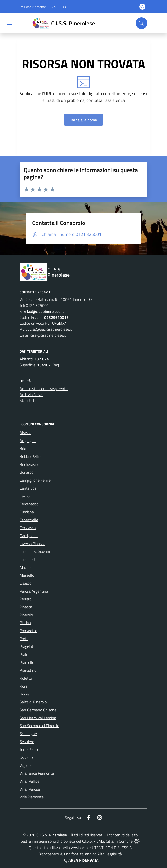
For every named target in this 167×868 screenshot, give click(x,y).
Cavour (25, 496)
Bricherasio (29, 464)
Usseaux (26, 757)
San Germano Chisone (38, 710)
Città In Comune (119, 841)
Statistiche (28, 400)
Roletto (26, 678)
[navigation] (10, 23)
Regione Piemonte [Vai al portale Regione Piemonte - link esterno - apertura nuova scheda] (33, 7)
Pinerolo (26, 615)
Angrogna (28, 441)
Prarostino (28, 670)
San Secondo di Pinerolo (39, 726)
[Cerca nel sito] (141, 23)
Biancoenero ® (50, 854)
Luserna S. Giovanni (36, 551)
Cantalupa (28, 488)
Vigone (25, 765)
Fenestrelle (29, 520)
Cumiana (27, 512)
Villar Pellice (29, 781)
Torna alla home (83, 120)
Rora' (24, 686)
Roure (24, 694)
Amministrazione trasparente (44, 389)
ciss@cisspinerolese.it (48, 335)
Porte (24, 639)
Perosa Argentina (34, 591)
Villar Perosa (30, 789)
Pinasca (26, 607)
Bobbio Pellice (31, 456)
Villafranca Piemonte (37, 773)
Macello (26, 567)
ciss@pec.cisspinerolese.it (51, 329)
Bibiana (26, 448)
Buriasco (27, 472)
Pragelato (28, 646)
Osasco (26, 583)
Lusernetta (29, 559)
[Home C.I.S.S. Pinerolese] (63, 23)
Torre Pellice (29, 749)
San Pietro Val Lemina (38, 718)
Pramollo (27, 662)
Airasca (26, 433)
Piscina (25, 623)
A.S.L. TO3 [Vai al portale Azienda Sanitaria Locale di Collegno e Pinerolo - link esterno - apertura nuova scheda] (59, 7)
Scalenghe (28, 734)
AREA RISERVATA (81, 860)
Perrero (26, 599)
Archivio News (31, 395)
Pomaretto (28, 631)
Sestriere (27, 742)
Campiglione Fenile (35, 480)
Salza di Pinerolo (33, 702)
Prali (23, 654)
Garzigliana (29, 536)
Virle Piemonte (32, 797)
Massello (27, 575)
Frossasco (28, 528)
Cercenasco (29, 504)
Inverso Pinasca (32, 544)
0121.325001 (37, 305)
